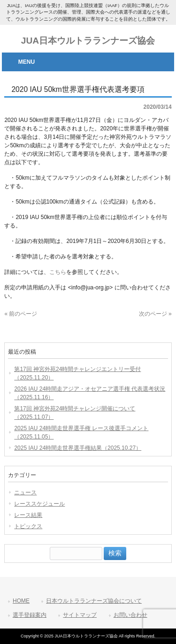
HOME (21, 601)
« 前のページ (21, 314)
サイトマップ (80, 615)
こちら (58, 272)
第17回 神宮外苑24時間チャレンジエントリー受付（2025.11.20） (77, 373)
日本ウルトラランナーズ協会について (94, 601)
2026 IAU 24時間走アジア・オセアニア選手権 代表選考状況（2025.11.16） (90, 393)
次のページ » (155, 314)
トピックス (28, 526)
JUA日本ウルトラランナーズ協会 (88, 41)
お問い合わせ (130, 615)
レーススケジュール (39, 504)
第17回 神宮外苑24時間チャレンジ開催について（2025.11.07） (75, 413)
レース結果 (28, 515)
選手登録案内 (30, 615)
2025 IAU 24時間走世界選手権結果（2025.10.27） (78, 448)
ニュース (25, 492)
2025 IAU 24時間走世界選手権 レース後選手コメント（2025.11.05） (81, 432)
